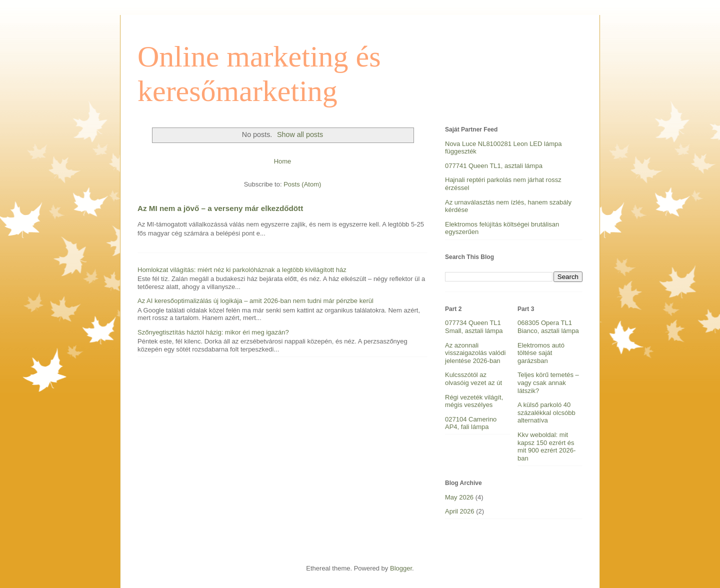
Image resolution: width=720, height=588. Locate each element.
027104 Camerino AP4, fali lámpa (471, 423)
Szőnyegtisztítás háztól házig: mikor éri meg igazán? (213, 332)
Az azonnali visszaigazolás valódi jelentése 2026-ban (475, 353)
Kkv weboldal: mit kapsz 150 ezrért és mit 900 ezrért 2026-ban (546, 446)
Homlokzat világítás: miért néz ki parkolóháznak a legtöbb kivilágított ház (242, 270)
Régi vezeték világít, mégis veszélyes (474, 401)
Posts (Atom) (302, 184)
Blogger (401, 568)
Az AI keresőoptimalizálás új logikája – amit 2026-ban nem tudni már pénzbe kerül (255, 301)
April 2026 (460, 511)
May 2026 (459, 497)
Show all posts (300, 134)
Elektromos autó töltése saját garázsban (541, 353)
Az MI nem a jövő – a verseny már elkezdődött (220, 208)
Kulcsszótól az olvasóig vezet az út (473, 379)
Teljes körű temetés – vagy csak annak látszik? (548, 382)
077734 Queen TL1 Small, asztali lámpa (474, 327)
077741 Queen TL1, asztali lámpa (494, 166)
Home (283, 161)
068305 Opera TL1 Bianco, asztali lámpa (548, 327)
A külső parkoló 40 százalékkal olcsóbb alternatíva (546, 412)
